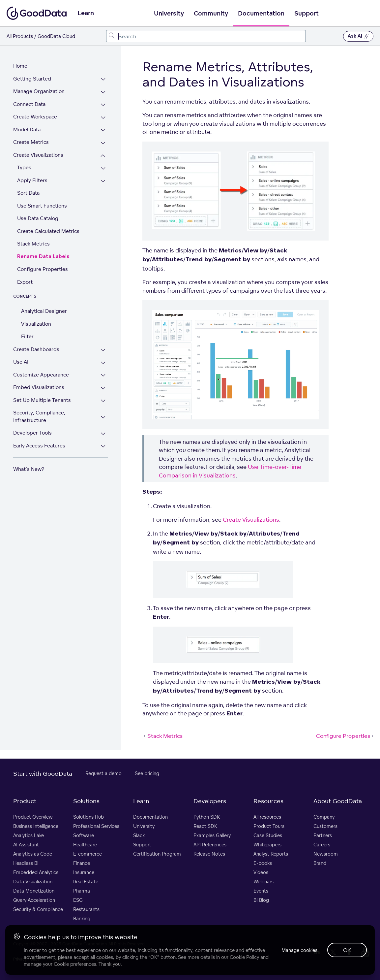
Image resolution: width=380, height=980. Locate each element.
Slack (139, 835)
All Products (20, 36)
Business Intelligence (36, 826)
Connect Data (29, 104)
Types (24, 167)
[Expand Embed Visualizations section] (103, 388)
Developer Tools (32, 433)
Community (211, 14)
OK (347, 950)
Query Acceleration (34, 900)
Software (84, 835)
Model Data (27, 130)
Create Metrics (31, 142)
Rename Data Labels (43, 257)
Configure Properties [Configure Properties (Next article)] (346, 736)
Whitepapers (267, 845)
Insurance (84, 872)
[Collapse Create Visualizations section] (103, 156)
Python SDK (207, 817)
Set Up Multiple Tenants (42, 400)
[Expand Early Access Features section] (103, 447)
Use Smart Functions (42, 206)
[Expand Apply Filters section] (103, 181)
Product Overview (33, 817)
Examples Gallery (212, 835)
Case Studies (268, 835)
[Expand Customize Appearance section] (103, 376)
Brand (320, 863)
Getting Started (32, 79)
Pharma (82, 891)
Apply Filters (32, 180)
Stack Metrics (33, 244)
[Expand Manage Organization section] (103, 92)
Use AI (21, 362)
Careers (322, 845)
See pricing (147, 773)
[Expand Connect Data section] (103, 105)
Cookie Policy (244, 957)
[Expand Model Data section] (103, 131)
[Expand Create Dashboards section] (103, 350)
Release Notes (209, 854)
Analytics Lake (29, 835)
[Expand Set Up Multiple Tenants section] (103, 401)
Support (307, 14)
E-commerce (88, 854)
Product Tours (269, 826)
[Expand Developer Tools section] (103, 434)
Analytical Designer (44, 311)
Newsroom (326, 854)
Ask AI (358, 36)
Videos (261, 872)
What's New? (29, 469)
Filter (27, 336)
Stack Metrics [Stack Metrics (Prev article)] (162, 736)
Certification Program (157, 854)
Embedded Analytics (36, 872)
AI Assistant (26, 845)
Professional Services (96, 826)
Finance (82, 863)
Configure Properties (43, 269)
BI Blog (261, 900)
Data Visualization (33, 882)
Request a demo (103, 773)
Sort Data (28, 193)
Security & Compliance (38, 909)
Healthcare (85, 845)
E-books (263, 863)
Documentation (261, 14)
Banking (82, 918)
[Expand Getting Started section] (103, 80)
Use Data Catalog (38, 218)
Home (20, 66)
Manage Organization (39, 91)
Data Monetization (34, 891)
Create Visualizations (38, 155)
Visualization (36, 324)
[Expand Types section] (103, 168)
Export (25, 282)
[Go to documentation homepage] (37, 13)
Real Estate (86, 882)
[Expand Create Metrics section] (103, 143)
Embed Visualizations (39, 387)
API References (210, 845)
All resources (267, 817)
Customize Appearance (41, 375)
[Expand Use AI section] (103, 363)
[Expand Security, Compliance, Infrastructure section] (103, 417)
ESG (78, 900)
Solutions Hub (88, 817)
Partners (323, 835)
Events (261, 891)
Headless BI (26, 863)
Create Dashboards (36, 349)
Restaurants (86, 909)
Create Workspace (35, 117)
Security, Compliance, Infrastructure (39, 416)
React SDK (205, 826)
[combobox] (206, 36)
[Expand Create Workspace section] (103, 118)
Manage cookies (299, 950)
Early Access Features (39, 446)
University (169, 14)
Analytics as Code (33, 854)
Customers (325, 826)
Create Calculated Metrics (48, 231)
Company (324, 817)
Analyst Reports (271, 854)
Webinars (263, 882)
